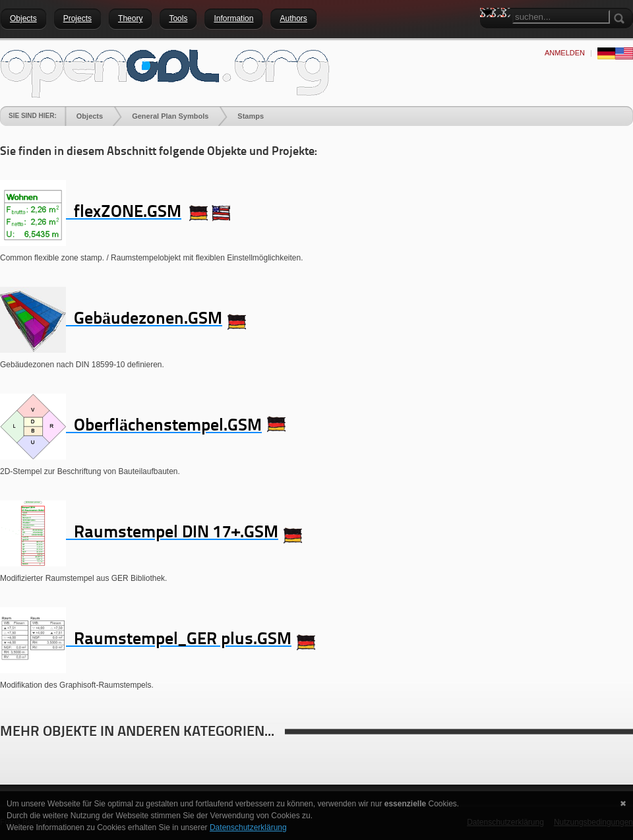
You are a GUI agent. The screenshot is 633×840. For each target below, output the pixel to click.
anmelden (565, 53)
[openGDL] (165, 72)
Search (490, 36)
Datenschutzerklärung (248, 827)
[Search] (561, 17)
